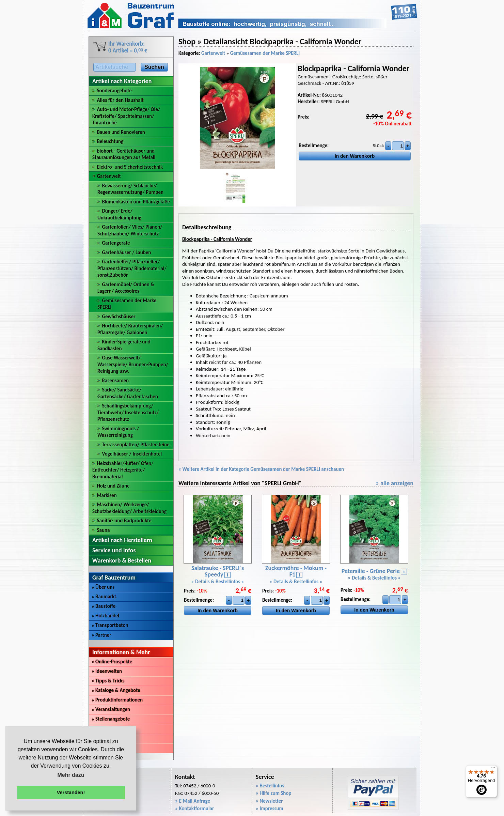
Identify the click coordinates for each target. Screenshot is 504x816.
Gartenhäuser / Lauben (126, 252)
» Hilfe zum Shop (274, 793)
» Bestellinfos (270, 786)
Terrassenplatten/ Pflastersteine (136, 445)
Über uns (103, 587)
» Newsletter (269, 801)
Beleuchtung (110, 141)
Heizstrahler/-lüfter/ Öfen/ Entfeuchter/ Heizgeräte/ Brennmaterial (123, 470)
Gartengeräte (116, 243)
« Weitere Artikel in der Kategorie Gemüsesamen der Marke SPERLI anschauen (261, 469)
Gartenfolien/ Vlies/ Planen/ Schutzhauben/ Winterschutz (130, 230)
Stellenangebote (111, 719)
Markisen (107, 495)
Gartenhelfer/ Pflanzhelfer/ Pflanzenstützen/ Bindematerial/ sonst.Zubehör (132, 268)
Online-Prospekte (112, 662)
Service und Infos (114, 550)
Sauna (103, 530)
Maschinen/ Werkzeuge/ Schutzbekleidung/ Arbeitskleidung (129, 508)
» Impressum (270, 809)
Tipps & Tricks (108, 681)
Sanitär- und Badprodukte (124, 521)
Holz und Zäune (113, 486)
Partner (101, 635)
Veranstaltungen (111, 709)
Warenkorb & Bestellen (122, 560)
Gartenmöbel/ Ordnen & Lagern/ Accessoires (126, 288)
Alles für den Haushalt (120, 100)
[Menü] (493, 769)
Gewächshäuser (119, 317)
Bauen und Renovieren (121, 132)
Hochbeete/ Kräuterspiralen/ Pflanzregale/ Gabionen (130, 329)
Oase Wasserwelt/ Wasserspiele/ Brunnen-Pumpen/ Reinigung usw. (133, 364)
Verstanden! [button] (71, 792)
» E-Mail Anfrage (193, 801)
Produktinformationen (117, 700)
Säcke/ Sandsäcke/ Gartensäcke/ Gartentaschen (128, 393)
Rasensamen (115, 381)
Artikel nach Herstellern (122, 540)
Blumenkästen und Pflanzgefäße (136, 202)
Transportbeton (110, 625)
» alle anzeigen (395, 483)
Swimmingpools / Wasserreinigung (118, 432)
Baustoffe (104, 606)
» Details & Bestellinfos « (218, 582)
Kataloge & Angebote (116, 690)
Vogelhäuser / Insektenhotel (132, 454)
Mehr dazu (71, 775)
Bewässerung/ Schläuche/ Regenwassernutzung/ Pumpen (130, 189)
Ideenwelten (107, 671)
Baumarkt (104, 597)
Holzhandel (105, 616)
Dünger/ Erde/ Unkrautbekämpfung (119, 214)
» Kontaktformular (194, 809)
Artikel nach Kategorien (122, 81)
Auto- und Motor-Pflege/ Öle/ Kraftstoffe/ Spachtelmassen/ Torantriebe (126, 116)
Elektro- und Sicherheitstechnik (130, 167)
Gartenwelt (109, 176)
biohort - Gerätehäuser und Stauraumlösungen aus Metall (124, 154)
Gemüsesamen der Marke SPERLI (265, 53)
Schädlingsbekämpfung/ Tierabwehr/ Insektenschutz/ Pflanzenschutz (128, 412)
